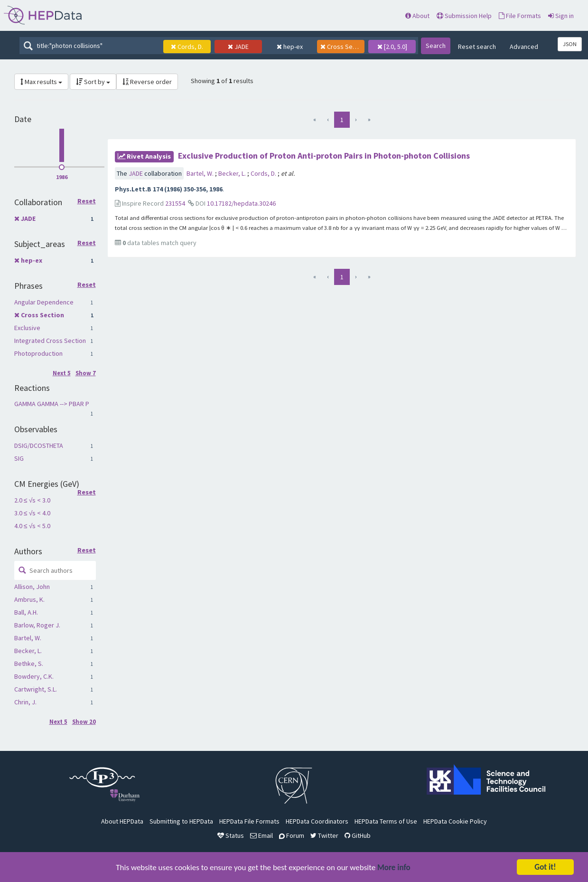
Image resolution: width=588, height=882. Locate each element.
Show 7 (86, 373)
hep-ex (32, 260)
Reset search (477, 47)
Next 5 (62, 373)
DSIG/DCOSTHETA (39, 446)
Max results (41, 82)
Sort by (93, 82)
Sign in (561, 16)
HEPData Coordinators (317, 821)
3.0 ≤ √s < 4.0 (32, 513)
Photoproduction (38, 353)
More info (394, 868)
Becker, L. (28, 651)
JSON (570, 44)
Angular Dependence (44, 302)
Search (436, 46)
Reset (87, 201)
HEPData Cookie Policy (455, 821)
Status (231, 835)
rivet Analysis (144, 156)
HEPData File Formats (249, 821)
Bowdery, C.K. (34, 676)
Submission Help (464, 16)
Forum (292, 835)
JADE (28, 218)
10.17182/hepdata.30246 (241, 203)
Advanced (524, 47)
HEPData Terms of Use (386, 821)
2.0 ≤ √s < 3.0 (32, 500)
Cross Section (42, 315)
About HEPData (122, 821)
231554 (175, 203)
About (417, 16)
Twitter (324, 835)
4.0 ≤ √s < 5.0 (32, 526)
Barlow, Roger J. (37, 625)
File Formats (520, 16)
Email (261, 835)
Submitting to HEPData (181, 821)
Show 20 (84, 722)
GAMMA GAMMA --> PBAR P (52, 404)
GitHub (358, 835)
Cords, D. (264, 173)
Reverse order (147, 82)
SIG (19, 458)
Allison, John (32, 587)
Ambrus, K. (29, 599)
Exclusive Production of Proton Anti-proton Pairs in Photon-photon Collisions (324, 156)
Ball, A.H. (26, 612)
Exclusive (27, 328)
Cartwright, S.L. (36, 689)
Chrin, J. (25, 702)
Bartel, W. (28, 638)
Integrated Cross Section (50, 341)
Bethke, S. (29, 664)
